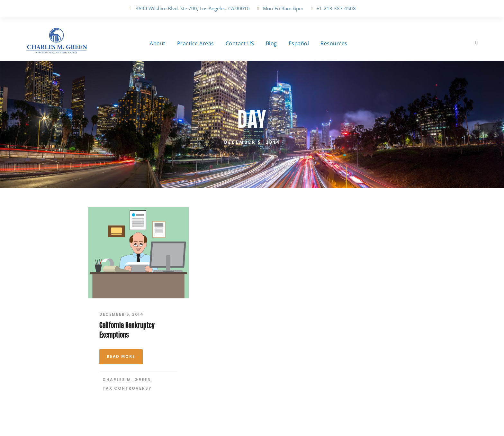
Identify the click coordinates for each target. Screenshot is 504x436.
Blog (271, 43)
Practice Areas (196, 43)
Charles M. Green (127, 380)
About (158, 43)
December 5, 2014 (121, 314)
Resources (334, 43)
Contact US (240, 43)
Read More (121, 356)
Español (299, 43)
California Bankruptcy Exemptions (127, 330)
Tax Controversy (127, 388)
